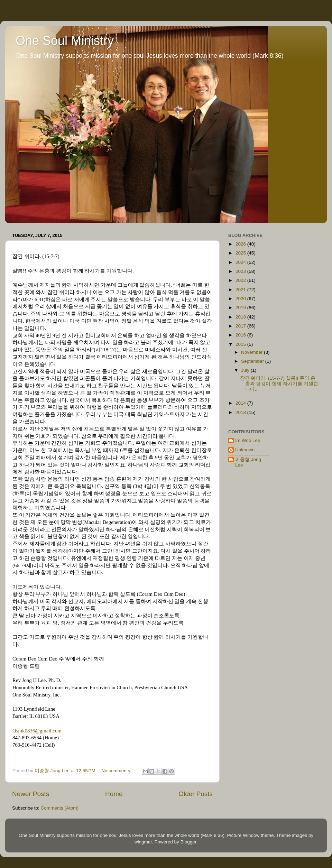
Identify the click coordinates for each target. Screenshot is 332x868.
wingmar (143, 842)
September (253, 361)
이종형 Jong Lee (248, 462)
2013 (241, 412)
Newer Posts (31, 794)
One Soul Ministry (65, 41)
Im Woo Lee (248, 440)
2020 (241, 299)
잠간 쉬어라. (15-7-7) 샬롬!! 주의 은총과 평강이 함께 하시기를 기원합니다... (279, 384)
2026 (241, 244)
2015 (241, 344)
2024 (241, 262)
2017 (241, 326)
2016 (241, 335)
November (252, 352)
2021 (241, 290)
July (246, 370)
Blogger (188, 842)
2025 (241, 253)
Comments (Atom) (60, 808)
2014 (241, 403)
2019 (241, 308)
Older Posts (196, 794)
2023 (241, 271)
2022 (241, 280)
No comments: (117, 771)
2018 (241, 317)
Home (114, 794)
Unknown (245, 450)
